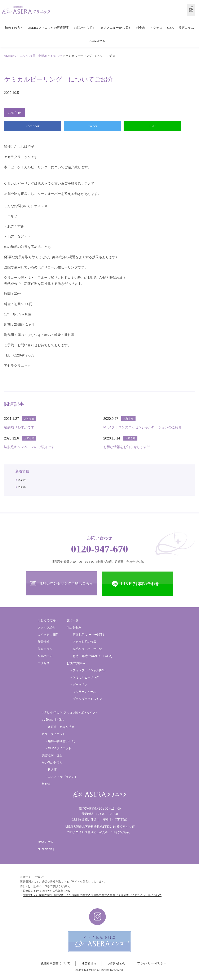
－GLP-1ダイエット (58, 748)
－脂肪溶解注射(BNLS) (60, 741)
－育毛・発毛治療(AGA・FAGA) (91, 656)
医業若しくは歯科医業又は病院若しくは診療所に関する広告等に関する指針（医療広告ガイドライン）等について (92, 895)
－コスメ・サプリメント (61, 777)
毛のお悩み (74, 627)
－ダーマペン (79, 684)
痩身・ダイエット (54, 734)
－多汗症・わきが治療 (60, 727)
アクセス (156, 28)
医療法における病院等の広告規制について (48, 891)
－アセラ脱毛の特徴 (83, 642)
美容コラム (186, 28)
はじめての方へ (48, 620)
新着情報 (44, 642)
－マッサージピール (83, 692)
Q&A (171, 28)
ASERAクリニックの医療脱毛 (49, 28)
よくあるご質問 (48, 635)
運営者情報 (89, 963)
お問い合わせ (117, 963)
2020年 (23, 487)
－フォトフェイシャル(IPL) (88, 670)
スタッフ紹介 (47, 627)
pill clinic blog (46, 849)
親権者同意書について (56, 963)
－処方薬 (51, 770)
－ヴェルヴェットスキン (86, 699)
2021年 (23, 480)
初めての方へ (14, 28)
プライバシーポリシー (152, 963)
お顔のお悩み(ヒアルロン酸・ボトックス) (69, 713)
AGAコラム (97, 41)
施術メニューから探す (116, 28)
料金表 (141, 28)
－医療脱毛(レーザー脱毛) (87, 635)
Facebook (33, 126)
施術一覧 (72, 620)
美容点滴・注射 (52, 755)
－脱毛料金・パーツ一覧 (86, 649)
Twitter (92, 126)
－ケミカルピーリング (84, 677)
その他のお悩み (52, 762)
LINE (152, 126)
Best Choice (46, 842)
